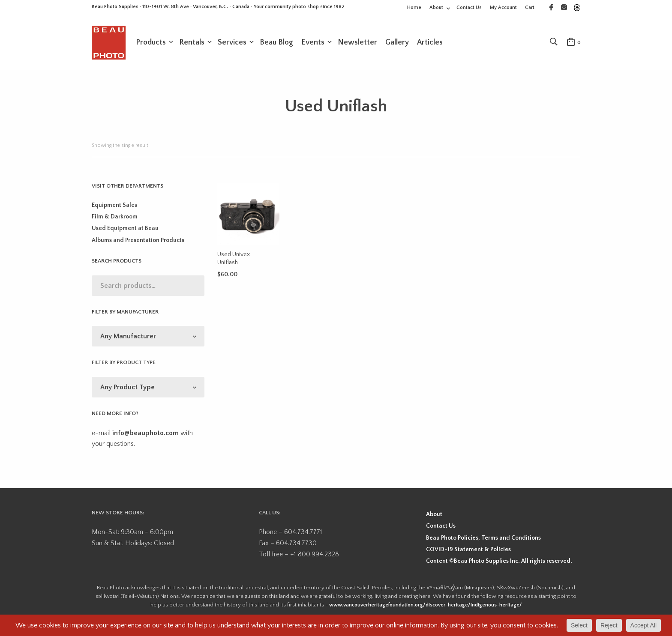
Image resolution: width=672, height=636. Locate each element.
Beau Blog (276, 46)
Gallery (397, 46)
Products (151, 46)
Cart (530, 7)
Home (414, 7)
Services (232, 46)
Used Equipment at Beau (125, 236)
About (436, 7)
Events (313, 46)
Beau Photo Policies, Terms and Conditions (483, 546)
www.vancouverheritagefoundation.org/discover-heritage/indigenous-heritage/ (425, 612)
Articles (430, 46)
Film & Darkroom (115, 225)
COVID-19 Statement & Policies (468, 557)
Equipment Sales (114, 213)
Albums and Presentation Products (138, 248)
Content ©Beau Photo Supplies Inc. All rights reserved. (499, 569)
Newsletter (357, 46)
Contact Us (469, 7)
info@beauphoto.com (145, 441)
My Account (503, 7)
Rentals (192, 46)
